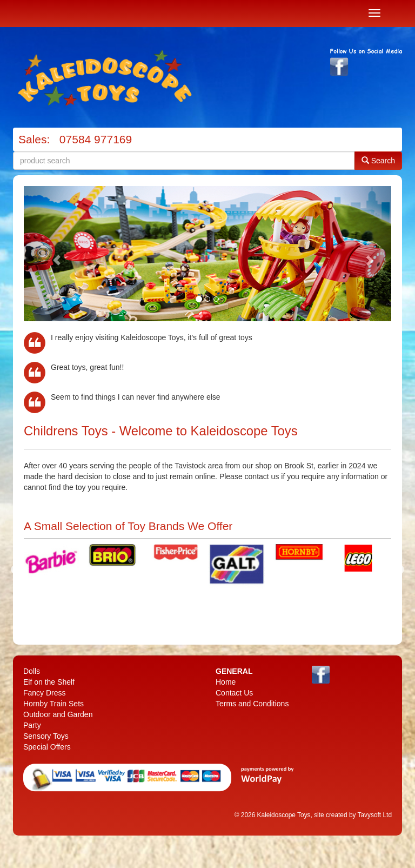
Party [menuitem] (32, 725)
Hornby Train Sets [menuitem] (53, 704)
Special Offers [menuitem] (47, 747)
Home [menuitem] (226, 682)
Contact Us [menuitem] (234, 693)
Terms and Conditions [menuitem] (252, 704)
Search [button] (378, 160)
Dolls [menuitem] (32, 671)
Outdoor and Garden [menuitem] (58, 714)
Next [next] (399, 570)
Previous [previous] (16, 570)
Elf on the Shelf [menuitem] (49, 682)
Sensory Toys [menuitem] (46, 736)
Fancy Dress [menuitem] (45, 693)
